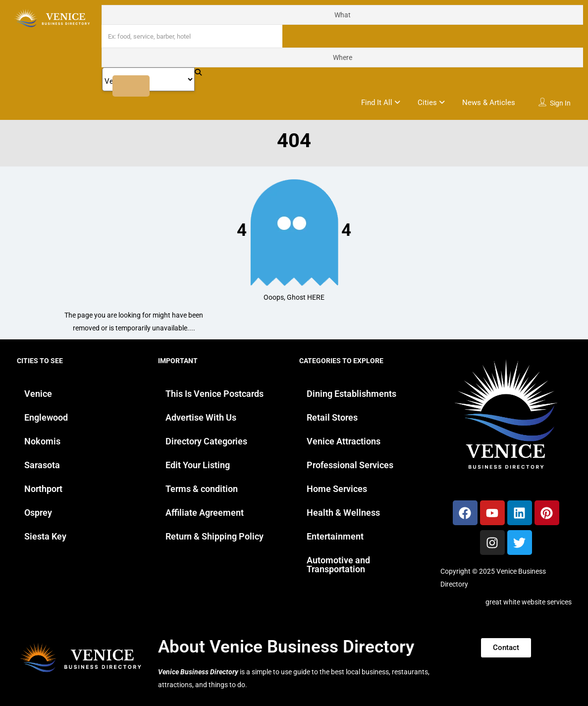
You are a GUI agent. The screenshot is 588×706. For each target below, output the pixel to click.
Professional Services (350, 465)
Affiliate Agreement (205, 513)
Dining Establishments (351, 394)
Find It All (377, 103)
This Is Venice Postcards (214, 394)
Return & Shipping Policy (214, 536)
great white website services (529, 602)
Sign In (560, 103)
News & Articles (489, 103)
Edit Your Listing (198, 465)
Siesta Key (45, 536)
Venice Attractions (344, 441)
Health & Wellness (343, 513)
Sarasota (42, 465)
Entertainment (335, 536)
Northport (43, 489)
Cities (427, 103)
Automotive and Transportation (338, 565)
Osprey (38, 513)
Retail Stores (332, 417)
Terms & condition (202, 489)
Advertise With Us (201, 417)
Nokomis (42, 441)
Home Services (337, 489)
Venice (38, 394)
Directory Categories (206, 441)
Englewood (46, 417)
